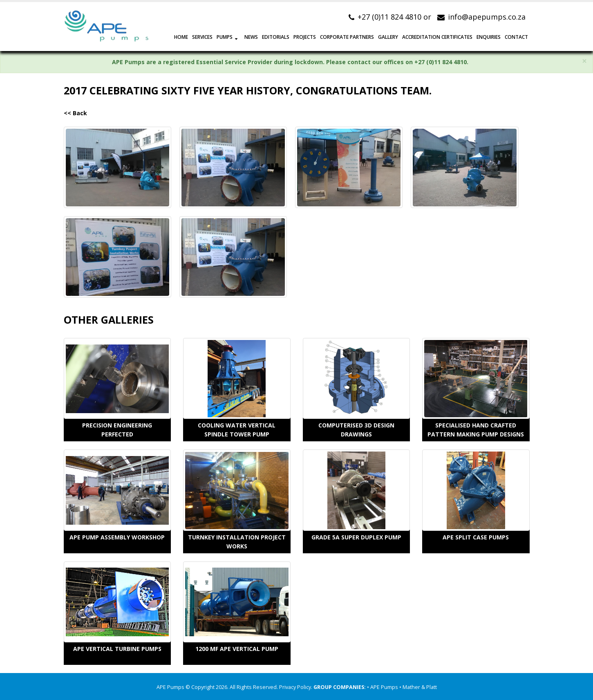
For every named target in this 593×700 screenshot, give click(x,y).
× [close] (584, 61)
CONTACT (516, 37)
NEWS (251, 37)
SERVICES (202, 37)
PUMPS (225, 37)
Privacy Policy (295, 687)
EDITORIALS (276, 37)
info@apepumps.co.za (487, 17)
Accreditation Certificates (437, 37)
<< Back (75, 113)
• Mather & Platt (418, 687)
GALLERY (388, 37)
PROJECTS (305, 37)
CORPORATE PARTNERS (347, 37)
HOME (181, 37)
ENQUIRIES (489, 37)
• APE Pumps (383, 687)
